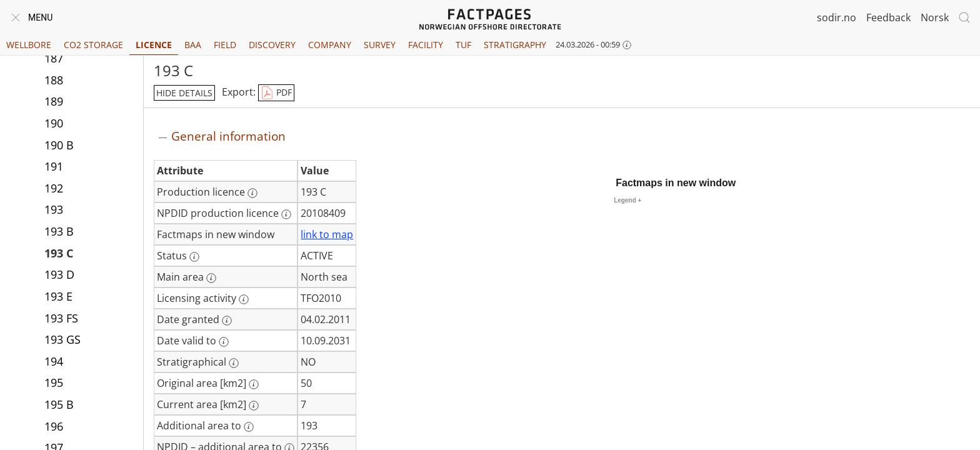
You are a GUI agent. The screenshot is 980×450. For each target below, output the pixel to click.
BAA (193, 45)
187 (54, 58)
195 (54, 382)
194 (54, 361)
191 (54, 166)
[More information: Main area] (211, 278)
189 (54, 101)
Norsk (935, 17)
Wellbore (29, 45)
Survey (380, 45)
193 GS (62, 339)
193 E (58, 296)
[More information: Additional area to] (249, 427)
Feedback (888, 17)
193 (54, 209)
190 (54, 123)
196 (54, 426)
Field (225, 45)
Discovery (272, 45)
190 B (59, 145)
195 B (59, 404)
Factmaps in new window (676, 183)
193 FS (61, 318)
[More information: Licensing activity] (244, 299)
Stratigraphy (515, 45)
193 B (59, 231)
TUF (463, 45)
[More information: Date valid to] (224, 342)
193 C (59, 253)
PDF (276, 93)
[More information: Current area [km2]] (254, 406)
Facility (426, 45)
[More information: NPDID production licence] (286, 214)
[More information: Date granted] (227, 321)
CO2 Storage (93, 45)
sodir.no (837, 17)
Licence (154, 45)
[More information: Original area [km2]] (254, 384)
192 (54, 188)
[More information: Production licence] (252, 193)
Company (330, 45)
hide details (184, 93)
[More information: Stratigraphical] (234, 363)
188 (54, 80)
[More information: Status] (194, 257)
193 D (59, 274)
